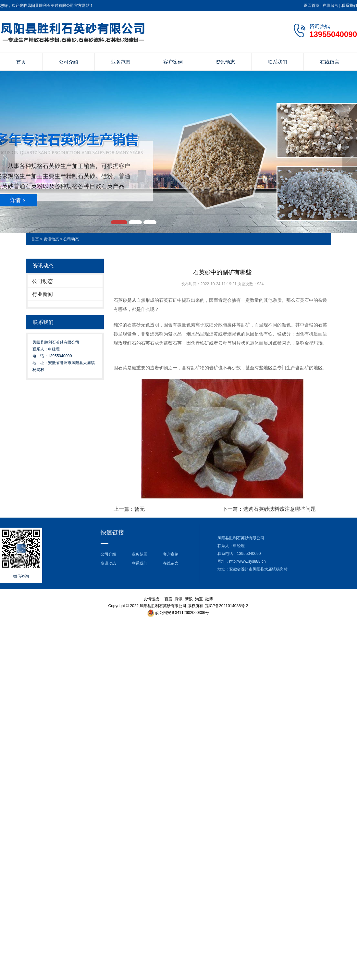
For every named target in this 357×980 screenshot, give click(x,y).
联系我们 (349, 6)
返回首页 (312, 6)
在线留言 (330, 6)
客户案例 (173, 62)
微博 (209, 599)
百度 (168, 599)
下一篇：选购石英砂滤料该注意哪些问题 (269, 509)
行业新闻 (43, 294)
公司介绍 (68, 62)
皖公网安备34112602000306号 (182, 613)
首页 (21, 62)
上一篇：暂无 (129, 509)
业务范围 (121, 62)
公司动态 (71, 239)
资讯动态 (225, 62)
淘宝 (199, 599)
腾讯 (178, 599)
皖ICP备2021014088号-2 (226, 606)
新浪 (189, 599)
